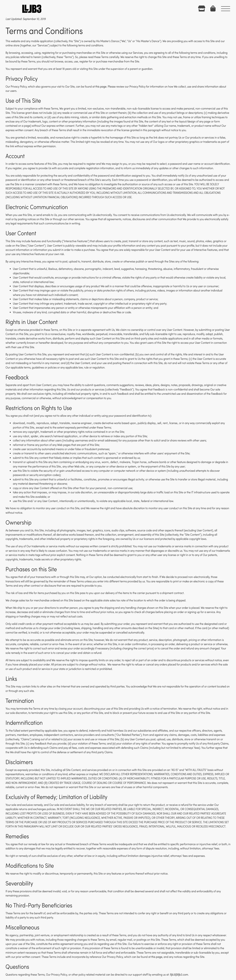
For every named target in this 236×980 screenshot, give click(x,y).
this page (101, 87)
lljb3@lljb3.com (179, 975)
